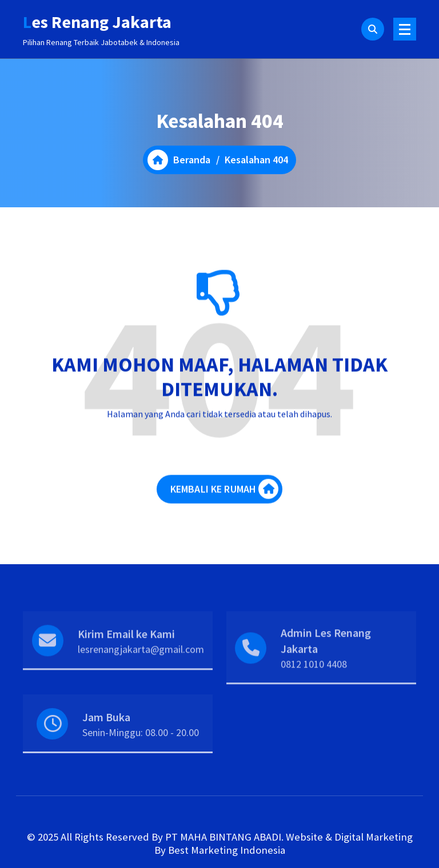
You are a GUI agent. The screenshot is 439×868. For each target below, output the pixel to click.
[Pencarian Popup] (373, 29)
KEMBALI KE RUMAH (225, 495)
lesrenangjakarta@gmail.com (141, 664)
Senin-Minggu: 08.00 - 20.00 (141, 744)
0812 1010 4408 (314, 679)
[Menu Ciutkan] (405, 29)
